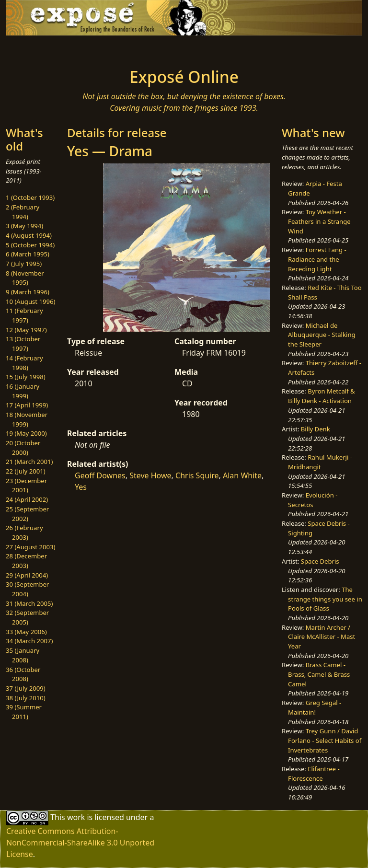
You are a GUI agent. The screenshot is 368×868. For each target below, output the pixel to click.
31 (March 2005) (29, 603)
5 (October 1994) (30, 245)
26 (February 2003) (24, 532)
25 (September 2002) (27, 514)
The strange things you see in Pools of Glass (325, 599)
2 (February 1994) (23, 212)
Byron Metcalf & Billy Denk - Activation (322, 396)
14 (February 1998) (24, 363)
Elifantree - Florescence (314, 774)
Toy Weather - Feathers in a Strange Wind (319, 221)
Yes (81, 487)
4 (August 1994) (29, 235)
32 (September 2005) (27, 617)
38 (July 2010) (26, 698)
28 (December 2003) (26, 561)
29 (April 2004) (27, 575)
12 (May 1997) (26, 330)
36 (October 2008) (23, 674)
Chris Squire (197, 475)
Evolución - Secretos (313, 500)
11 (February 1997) (24, 315)
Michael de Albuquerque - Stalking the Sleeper (322, 335)
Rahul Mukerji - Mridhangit (320, 462)
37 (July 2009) (26, 688)
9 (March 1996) (28, 292)
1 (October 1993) (30, 197)
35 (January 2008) (23, 655)
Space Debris (320, 561)
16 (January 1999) (23, 391)
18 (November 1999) (27, 419)
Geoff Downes (100, 475)
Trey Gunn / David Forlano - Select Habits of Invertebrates (325, 740)
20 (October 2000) (23, 448)
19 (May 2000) (26, 433)
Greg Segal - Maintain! (315, 707)
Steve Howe (150, 475)
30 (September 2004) (27, 589)
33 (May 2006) (26, 632)
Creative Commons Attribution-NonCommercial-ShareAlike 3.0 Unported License (80, 843)
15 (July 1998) (26, 377)
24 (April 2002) (27, 499)
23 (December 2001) (26, 486)
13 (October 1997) (23, 344)
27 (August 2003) (30, 547)
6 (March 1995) (28, 254)
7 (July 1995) (24, 264)
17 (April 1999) (27, 405)
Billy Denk (316, 429)
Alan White (242, 475)
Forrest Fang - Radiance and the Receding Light (317, 259)
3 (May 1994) (24, 226)
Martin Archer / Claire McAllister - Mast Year (322, 637)
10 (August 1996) (30, 301)
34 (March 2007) (29, 641)
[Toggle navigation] (36, 49)
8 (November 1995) (25, 278)
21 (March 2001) (29, 462)
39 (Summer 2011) (24, 712)
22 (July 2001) (26, 471)
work (76, 817)
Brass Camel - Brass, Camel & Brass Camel (319, 674)
